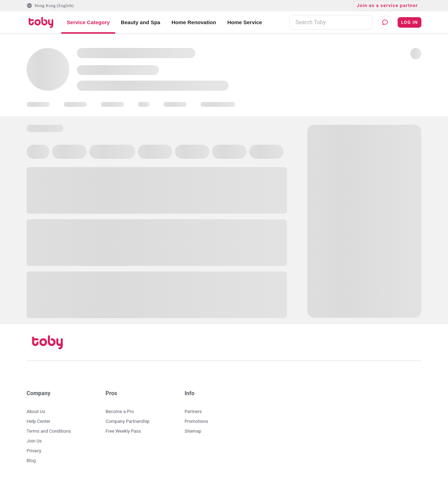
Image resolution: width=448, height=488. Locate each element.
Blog (31, 460)
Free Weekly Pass (123, 431)
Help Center (38, 421)
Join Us (34, 441)
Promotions (196, 421)
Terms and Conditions (49, 431)
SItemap (193, 431)
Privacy (34, 451)
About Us (36, 411)
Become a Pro (120, 411)
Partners (193, 411)
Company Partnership (128, 421)
